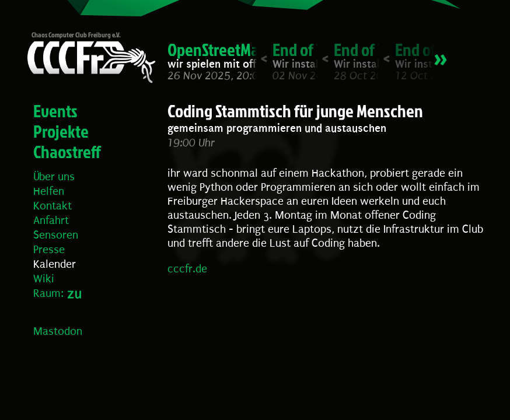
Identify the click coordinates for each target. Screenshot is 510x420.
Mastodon (58, 331)
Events (55, 111)
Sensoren (56, 235)
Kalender (55, 264)
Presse (49, 250)
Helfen (49, 191)
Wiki (44, 279)
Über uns (54, 177)
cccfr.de (187, 269)
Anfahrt (51, 220)
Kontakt (53, 206)
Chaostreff (67, 152)
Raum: (48, 293)
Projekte (61, 131)
